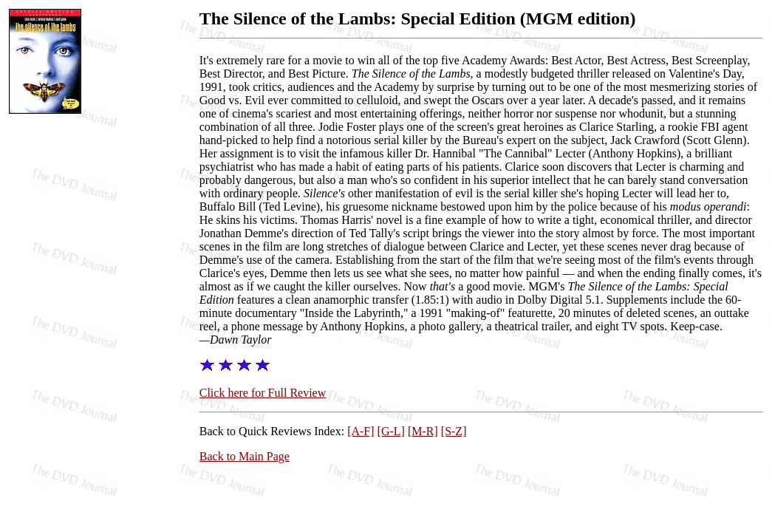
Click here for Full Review (263, 393)
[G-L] (391, 431)
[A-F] (361, 431)
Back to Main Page (245, 456)
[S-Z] (454, 431)
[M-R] (423, 431)
